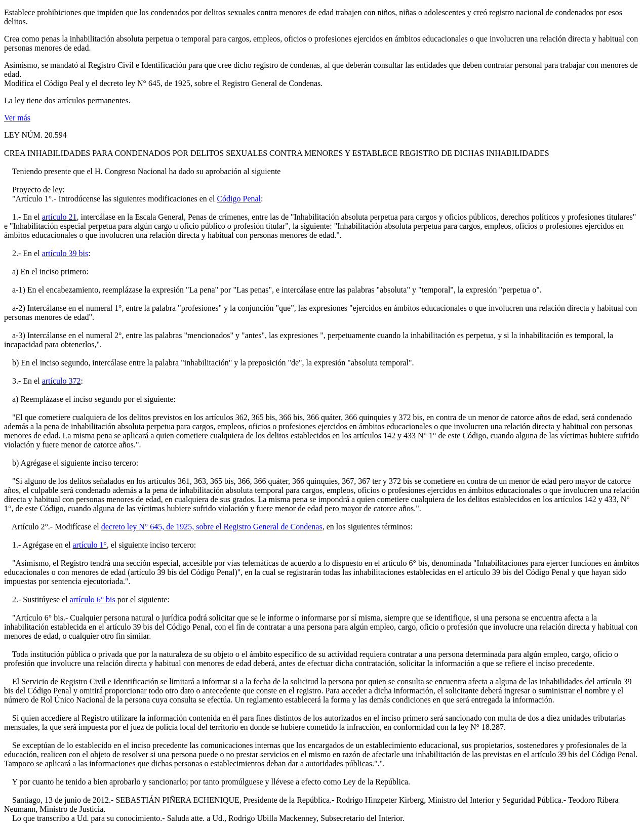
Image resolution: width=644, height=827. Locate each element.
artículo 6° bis (93, 599)
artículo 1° (90, 545)
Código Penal (239, 199)
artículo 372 (62, 381)
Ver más (17, 118)
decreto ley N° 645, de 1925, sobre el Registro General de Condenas (212, 527)
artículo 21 (59, 217)
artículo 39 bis (65, 253)
